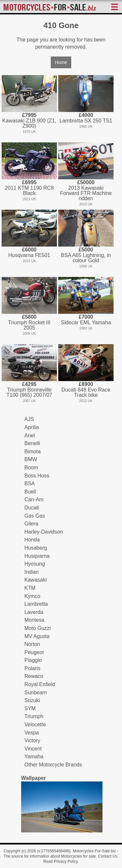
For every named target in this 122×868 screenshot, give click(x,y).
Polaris (32, 668)
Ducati (32, 508)
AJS (29, 419)
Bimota (33, 451)
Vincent (33, 749)
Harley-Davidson (44, 532)
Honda (32, 540)
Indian (32, 572)
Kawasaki (35, 580)
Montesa (34, 620)
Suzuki (32, 700)
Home (61, 62)
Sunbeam (36, 692)
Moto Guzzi (38, 628)
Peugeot (34, 652)
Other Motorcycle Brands (53, 765)
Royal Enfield (40, 684)
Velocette (35, 724)
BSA (30, 483)
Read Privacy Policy (61, 861)
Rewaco (34, 676)
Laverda (34, 612)
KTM (30, 588)
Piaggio (33, 660)
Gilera (31, 524)
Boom (31, 467)
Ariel (30, 435)
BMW (31, 459)
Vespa (32, 733)
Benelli (32, 443)
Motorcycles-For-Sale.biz (94, 851)
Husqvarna (37, 556)
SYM (30, 708)
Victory (32, 740)
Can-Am (34, 499)
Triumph (34, 716)
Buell (30, 492)
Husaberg (36, 548)
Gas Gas (35, 516)
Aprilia (32, 427)
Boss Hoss (37, 476)
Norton (32, 644)
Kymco (32, 596)
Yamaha (34, 756)
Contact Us (108, 856)
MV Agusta (37, 636)
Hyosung (35, 564)
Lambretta (36, 604)
